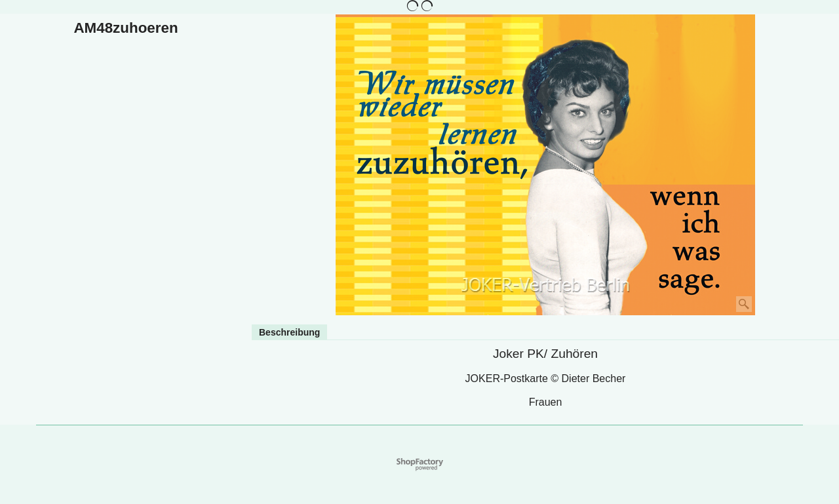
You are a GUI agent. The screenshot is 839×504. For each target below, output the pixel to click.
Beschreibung (289, 332)
